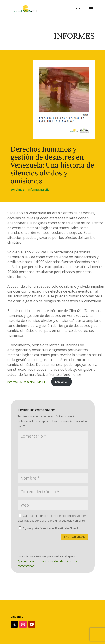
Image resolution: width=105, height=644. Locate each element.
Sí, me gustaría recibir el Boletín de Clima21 (49, 528)
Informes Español (39, 190)
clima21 (21, 190)
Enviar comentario (74, 537)
